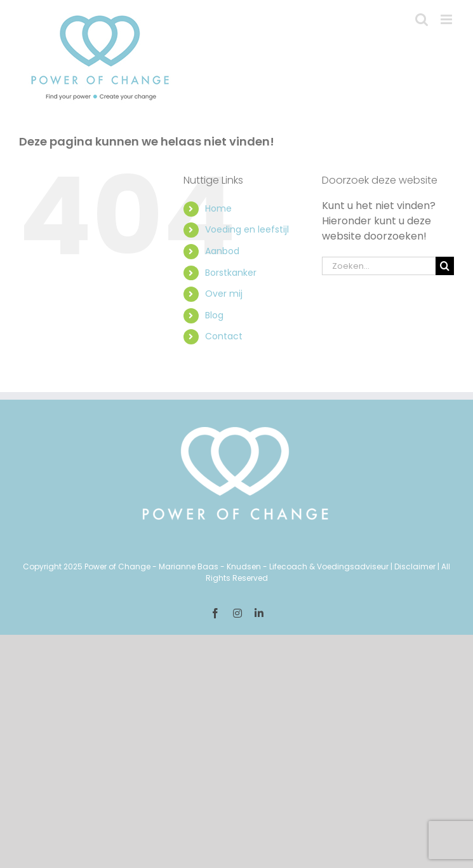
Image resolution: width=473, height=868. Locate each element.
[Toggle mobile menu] (447, 19)
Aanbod (222, 251)
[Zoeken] (445, 266)
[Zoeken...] (379, 266)
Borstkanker (231, 273)
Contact (224, 336)
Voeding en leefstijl (247, 229)
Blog (214, 315)
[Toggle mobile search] (422, 19)
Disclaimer (415, 566)
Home (218, 208)
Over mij (224, 294)
